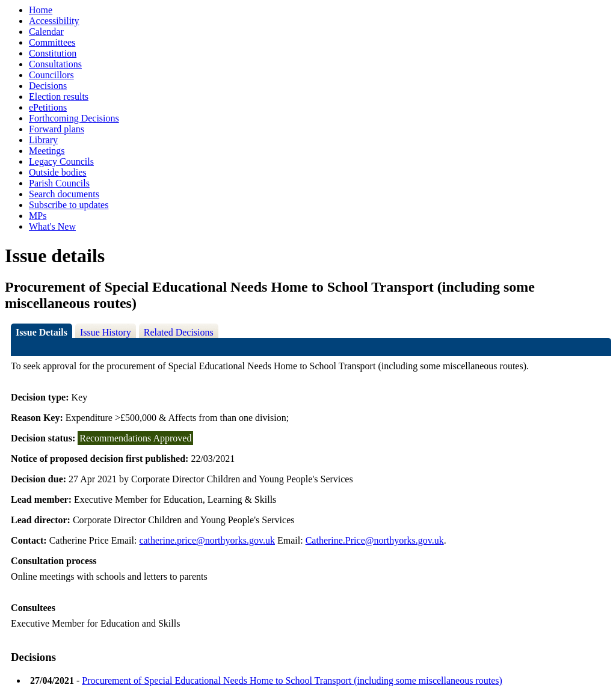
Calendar (46, 32)
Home (41, 10)
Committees (52, 42)
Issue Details (42, 332)
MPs (38, 216)
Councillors (51, 75)
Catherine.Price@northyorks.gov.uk (375, 540)
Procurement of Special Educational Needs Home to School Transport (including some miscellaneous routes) (292, 680)
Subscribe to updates (69, 205)
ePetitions (48, 107)
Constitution (53, 53)
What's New (52, 226)
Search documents (64, 194)
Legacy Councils (61, 161)
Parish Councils (59, 183)
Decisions (48, 86)
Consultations (55, 64)
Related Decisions (179, 332)
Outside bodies (58, 172)
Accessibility (54, 21)
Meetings (47, 151)
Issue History (106, 332)
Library (43, 140)
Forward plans (57, 129)
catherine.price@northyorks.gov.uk (207, 540)
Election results (59, 97)
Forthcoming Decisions (74, 118)
